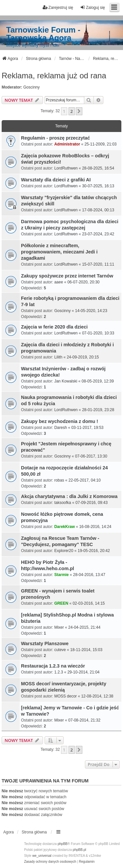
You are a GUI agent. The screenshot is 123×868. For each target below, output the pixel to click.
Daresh (61, 428)
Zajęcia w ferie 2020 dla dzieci (54, 327)
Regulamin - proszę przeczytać (55, 138)
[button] (79, 111)
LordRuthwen (66, 168)
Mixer (59, 627)
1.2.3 (59, 672)
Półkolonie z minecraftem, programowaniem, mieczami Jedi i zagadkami (59, 252)
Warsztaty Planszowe (45, 644)
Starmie (61, 575)
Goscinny (31, 87)
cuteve (60, 650)
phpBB (63, 844)
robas (59, 480)
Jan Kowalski (66, 381)
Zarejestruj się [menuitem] (58, 7)
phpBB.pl (80, 850)
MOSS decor (65, 696)
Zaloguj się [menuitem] (92, 7)
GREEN (61, 603)
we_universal (42, 856)
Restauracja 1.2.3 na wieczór (53, 666)
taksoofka (62, 503)
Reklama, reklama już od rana (54, 76)
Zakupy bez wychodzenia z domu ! (60, 421)
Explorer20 (64, 551)
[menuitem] (50, 862)
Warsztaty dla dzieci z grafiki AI (56, 180)
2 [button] (72, 111)
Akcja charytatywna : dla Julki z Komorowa (69, 496)
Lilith (58, 357)
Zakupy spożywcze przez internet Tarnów (67, 276)
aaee (59, 282)
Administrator (67, 144)
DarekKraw (64, 527)
